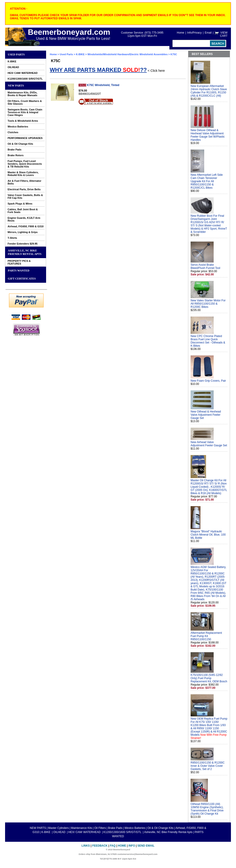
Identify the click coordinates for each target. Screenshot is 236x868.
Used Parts (16, 55)
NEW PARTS (16, 86)
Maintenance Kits (82, 828)
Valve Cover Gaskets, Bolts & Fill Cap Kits (25, 196)
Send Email (146, 846)
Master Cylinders (59, 828)
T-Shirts (12, 238)
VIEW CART (224, 34)
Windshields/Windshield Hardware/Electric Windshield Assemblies (128, 54)
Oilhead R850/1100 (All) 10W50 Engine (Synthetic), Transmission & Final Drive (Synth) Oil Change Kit (207, 809)
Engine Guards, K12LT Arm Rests (24, 219)
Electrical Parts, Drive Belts (24, 189)
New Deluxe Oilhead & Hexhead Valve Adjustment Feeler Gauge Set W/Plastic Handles (208, 135)
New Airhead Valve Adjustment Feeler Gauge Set (209, 444)
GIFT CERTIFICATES (22, 279)
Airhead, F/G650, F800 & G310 (26, 226)
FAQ (113, 846)
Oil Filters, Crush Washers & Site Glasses (25, 102)
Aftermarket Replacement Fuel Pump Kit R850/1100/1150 (206, 636)
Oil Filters (100, 828)
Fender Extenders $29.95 (23, 244)
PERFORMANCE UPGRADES (25, 138)
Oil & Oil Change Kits (20, 144)
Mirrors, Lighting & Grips (23, 232)
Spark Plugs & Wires (20, 204)
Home (180, 33)
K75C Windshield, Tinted (103, 85)
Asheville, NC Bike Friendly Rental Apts (25, 252)
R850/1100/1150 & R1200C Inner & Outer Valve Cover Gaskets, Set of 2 (208, 766)
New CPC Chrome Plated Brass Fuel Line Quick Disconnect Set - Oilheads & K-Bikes (208, 341)
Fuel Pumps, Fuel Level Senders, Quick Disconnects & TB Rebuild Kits (25, 164)
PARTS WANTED (19, 271)
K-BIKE (12, 61)
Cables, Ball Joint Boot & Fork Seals (23, 211)
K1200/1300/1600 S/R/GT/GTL (25, 79)
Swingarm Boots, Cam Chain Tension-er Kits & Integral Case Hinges (25, 112)
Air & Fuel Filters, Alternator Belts (24, 182)
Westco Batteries (18, 127)
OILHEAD (13, 67)
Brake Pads (15, 150)
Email (208, 33)
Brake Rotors (16, 155)
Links (86, 846)
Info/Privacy (194, 33)
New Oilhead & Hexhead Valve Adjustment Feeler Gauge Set (206, 415)
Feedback (100, 846)
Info (132, 846)
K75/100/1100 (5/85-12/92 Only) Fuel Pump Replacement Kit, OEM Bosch (209, 678)
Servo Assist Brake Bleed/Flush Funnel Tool (205, 266)
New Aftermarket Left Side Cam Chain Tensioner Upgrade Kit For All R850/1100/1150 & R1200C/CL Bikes (207, 181)
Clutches (13, 132)
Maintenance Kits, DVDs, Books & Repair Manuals (22, 94)
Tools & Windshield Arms (23, 121)
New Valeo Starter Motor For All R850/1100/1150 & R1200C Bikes (208, 304)
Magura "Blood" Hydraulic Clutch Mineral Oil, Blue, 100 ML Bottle (208, 535)
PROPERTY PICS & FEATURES (19, 262)
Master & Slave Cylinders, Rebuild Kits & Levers (23, 174)
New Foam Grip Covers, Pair (208, 381)
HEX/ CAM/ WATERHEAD (23, 73)
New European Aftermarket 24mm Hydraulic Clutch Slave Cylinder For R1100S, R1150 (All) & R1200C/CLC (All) (209, 91)
